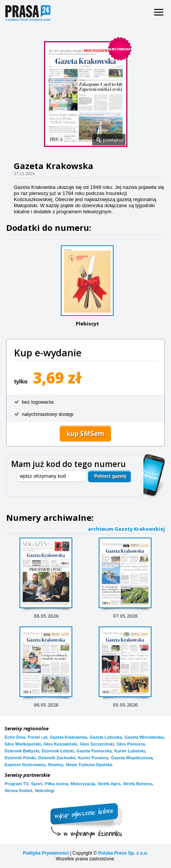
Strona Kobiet (18, 791)
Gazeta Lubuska (106, 737)
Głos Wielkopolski (23, 744)
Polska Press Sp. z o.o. (123, 853)
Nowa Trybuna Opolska (89, 765)
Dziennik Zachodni (57, 758)
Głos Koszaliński (60, 744)
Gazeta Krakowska (68, 737)
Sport (37, 784)
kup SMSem (85, 434)
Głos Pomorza (131, 744)
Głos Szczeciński (97, 744)
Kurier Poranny (93, 758)
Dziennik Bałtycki (22, 751)
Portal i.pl (37, 737)
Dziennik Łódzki (58, 751)
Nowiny (56, 765)
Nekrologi (45, 791)
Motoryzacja (83, 784)
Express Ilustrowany (25, 765)
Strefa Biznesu (138, 784)
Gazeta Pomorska (94, 751)
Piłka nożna (56, 784)
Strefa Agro (109, 784)
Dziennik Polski (20, 758)
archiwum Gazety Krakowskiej (126, 529)
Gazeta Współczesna (132, 758)
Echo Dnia (15, 737)
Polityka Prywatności (46, 853)
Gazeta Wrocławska (144, 737)
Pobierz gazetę (110, 476)
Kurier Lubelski (130, 751)
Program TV (16, 784)
